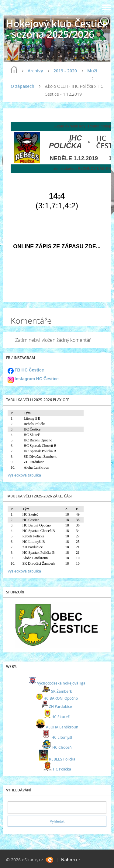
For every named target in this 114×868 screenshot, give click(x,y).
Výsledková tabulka (24, 475)
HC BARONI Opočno (61, 698)
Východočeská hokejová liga (61, 683)
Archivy (35, 71)
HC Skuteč (60, 717)
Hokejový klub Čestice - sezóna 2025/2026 (57, 29)
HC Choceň (62, 747)
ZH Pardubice (60, 706)
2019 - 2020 (65, 71)
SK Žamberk (62, 691)
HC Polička (62, 769)
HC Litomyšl (62, 737)
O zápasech (22, 86)
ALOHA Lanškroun (62, 727)
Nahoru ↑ (71, 860)
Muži (92, 71)
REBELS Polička (62, 759)
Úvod (14, 70)
